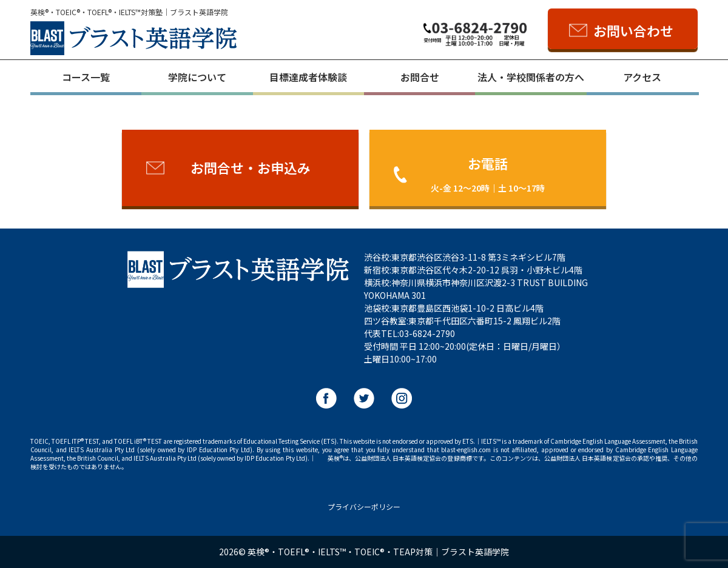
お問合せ (420, 77)
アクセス (642, 77)
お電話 (488, 174)
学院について (197, 77)
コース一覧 (86, 77)
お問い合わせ (633, 30)
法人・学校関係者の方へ (531, 77)
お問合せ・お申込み (251, 167)
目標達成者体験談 (308, 77)
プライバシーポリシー (364, 506)
